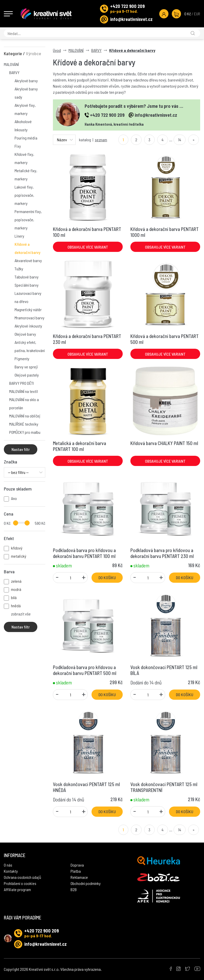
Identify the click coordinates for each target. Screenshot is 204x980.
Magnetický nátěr (28, 310)
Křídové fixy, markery (24, 158)
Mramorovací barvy (30, 318)
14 (180, 140)
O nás (8, 865)
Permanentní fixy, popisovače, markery (28, 220)
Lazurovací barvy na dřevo (28, 297)
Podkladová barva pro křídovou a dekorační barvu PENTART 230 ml (162, 553)
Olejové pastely (27, 375)
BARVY (14, 72)
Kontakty (11, 871)
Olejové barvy (25, 334)
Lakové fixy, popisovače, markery (24, 195)
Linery (19, 236)
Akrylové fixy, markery (25, 109)
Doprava (77, 865)
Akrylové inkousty (28, 326)
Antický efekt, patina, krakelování (30, 346)
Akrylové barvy (26, 81)
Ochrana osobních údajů (22, 877)
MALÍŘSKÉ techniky (24, 424)
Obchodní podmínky (86, 883)
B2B (74, 889)
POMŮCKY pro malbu (25, 432)
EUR (197, 14)
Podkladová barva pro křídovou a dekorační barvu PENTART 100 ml (84, 553)
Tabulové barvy (27, 277)
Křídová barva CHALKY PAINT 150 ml (164, 443)
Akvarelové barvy (28, 260)
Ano (14, 498)
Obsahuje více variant (88, 247)
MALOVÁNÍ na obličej (25, 416)
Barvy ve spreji (26, 367)
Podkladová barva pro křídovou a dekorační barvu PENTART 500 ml (85, 670)
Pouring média (26, 138)
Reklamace (79, 877)
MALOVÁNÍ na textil (24, 391)
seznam (101, 140)
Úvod (57, 50)
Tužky (19, 269)
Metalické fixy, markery (26, 175)
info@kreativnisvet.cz (131, 19)
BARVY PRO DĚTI (21, 383)
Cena (9, 514)
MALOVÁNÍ (11, 64)
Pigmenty (22, 359)
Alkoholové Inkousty (23, 126)
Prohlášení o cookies (20, 883)
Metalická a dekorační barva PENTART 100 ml (80, 446)
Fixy (18, 146)
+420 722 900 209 (127, 6)
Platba (76, 871)
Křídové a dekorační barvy (27, 248)
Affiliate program (17, 889)
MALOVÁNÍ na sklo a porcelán (24, 404)
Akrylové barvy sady (26, 93)
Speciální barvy (27, 285)
